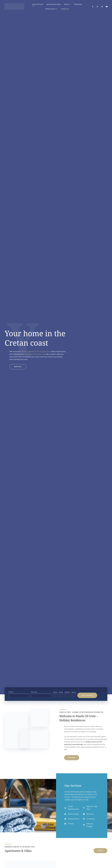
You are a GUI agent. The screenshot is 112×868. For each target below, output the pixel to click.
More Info (20, 368)
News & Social (50, 9)
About (66, 5)
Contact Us (64, 9)
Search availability (87, 695)
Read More (72, 758)
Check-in (11, 692)
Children (67, 692)
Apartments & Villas (53, 5)
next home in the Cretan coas (35, 354)
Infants (74, 692)
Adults (61, 692)
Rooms (55, 692)
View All (100, 851)
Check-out (34, 692)
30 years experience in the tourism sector (36, 351)
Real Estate (78, 5)
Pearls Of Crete (37, 5)
